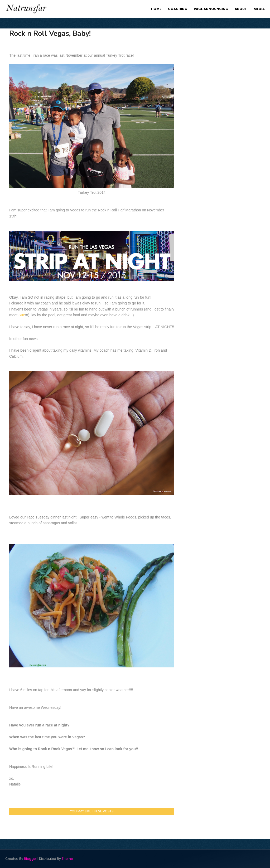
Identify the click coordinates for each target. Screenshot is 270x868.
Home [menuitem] (156, 9)
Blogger (30, 859)
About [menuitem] (241, 9)
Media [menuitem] (259, 9)
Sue (22, 315)
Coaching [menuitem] (178, 9)
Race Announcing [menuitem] (211, 9)
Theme (67, 859)
